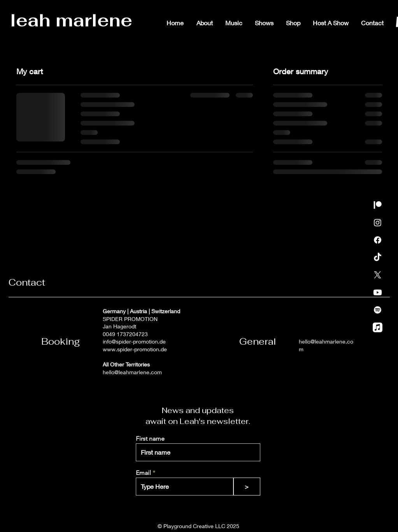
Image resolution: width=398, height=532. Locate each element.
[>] (247, 487)
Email (143, 473)
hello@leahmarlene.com (132, 372)
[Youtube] (378, 292)
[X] (378, 275)
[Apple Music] (378, 327)
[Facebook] (378, 240)
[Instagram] (378, 222)
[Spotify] (378, 310)
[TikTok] (378, 257)
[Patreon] (378, 205)
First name (150, 439)
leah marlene (71, 20)
